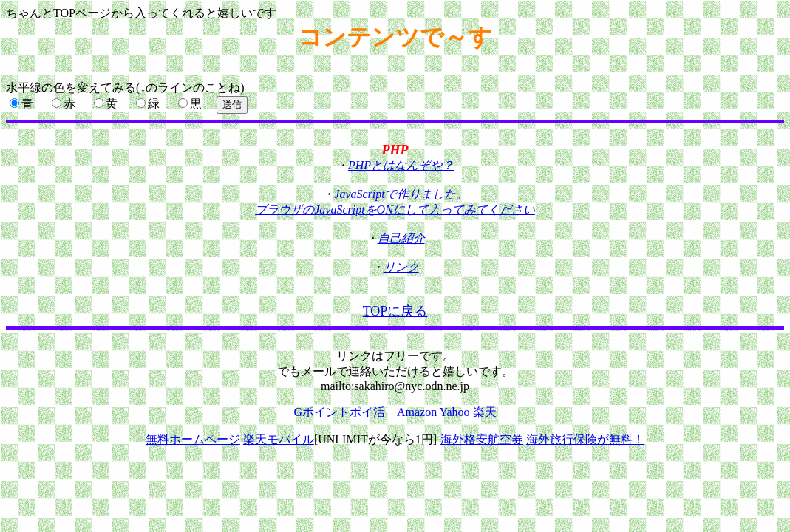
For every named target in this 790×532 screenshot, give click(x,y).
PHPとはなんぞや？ (401, 165)
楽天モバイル (279, 439)
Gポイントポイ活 (339, 412)
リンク (401, 267)
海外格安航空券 (482, 439)
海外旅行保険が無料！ (585, 439)
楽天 (485, 412)
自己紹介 (401, 238)
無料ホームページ (193, 439)
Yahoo (455, 412)
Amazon (417, 412)
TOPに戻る (395, 311)
